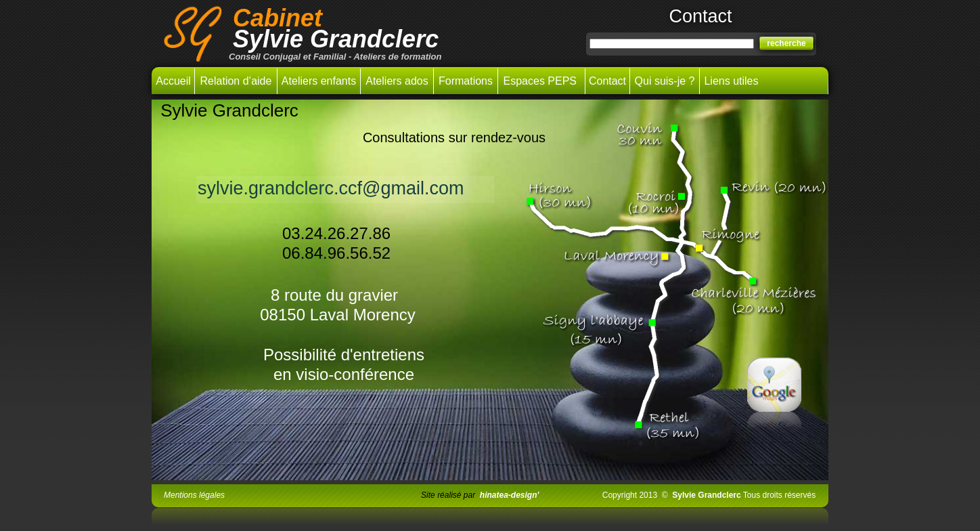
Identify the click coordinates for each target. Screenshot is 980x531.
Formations (466, 81)
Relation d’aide (236, 81)
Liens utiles (731, 81)
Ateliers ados (397, 81)
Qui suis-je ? (665, 81)
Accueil (173, 81)
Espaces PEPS (542, 81)
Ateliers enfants (319, 81)
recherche (786, 43)
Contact (607, 81)
